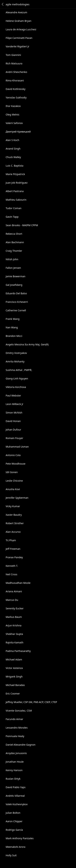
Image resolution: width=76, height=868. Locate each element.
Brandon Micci (14, 336)
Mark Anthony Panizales (20, 838)
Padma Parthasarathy (18, 651)
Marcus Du (12, 600)
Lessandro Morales (17, 728)
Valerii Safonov (14, 123)
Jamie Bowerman (15, 276)
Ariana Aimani (14, 591)
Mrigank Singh (14, 677)
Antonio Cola (13, 455)
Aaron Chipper (14, 821)
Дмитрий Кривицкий (18, 132)
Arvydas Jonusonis (16, 753)
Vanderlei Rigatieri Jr (17, 46)
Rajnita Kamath (14, 642)
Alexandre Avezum (16, 12)
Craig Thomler (14, 251)
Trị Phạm (11, 540)
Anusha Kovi (13, 489)
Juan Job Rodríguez (17, 183)
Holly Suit (11, 855)
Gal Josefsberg (14, 285)
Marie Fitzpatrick (15, 174)
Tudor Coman (14, 208)
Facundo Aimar (14, 719)
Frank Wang (13, 319)
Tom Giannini (13, 55)
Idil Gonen (12, 472)
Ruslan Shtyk (13, 779)
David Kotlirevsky (16, 89)
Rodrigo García (14, 830)
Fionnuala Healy (15, 736)
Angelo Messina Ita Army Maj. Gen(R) (27, 344)
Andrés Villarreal (15, 796)
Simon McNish (14, 413)
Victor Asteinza (14, 668)
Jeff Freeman (13, 549)
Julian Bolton (13, 813)
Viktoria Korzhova (16, 387)
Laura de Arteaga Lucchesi (21, 29)
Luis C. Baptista (14, 166)
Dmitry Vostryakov (16, 353)
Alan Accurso (13, 532)
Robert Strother (15, 523)
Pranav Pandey (14, 557)
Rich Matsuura (14, 63)
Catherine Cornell (16, 310)
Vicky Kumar (13, 506)
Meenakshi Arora (15, 847)
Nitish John (12, 259)
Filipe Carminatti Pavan (19, 38)
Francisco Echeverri (17, 302)
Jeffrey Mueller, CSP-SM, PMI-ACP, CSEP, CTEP (31, 702)
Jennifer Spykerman (17, 498)
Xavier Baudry (14, 515)
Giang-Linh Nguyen (17, 378)
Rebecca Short (14, 234)
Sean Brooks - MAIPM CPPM (22, 225)
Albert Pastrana (15, 191)
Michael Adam (14, 659)
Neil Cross (11, 574)
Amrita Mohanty (15, 361)
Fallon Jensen (13, 268)
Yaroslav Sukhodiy (16, 97)
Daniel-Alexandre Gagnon (21, 745)
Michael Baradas (15, 685)
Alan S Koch (12, 140)
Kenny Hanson (14, 770)
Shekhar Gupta (14, 634)
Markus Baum (14, 617)
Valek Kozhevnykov (17, 804)
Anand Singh (13, 149)
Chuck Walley (13, 157)
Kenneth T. (12, 566)
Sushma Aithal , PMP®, (19, 370)
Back (3, 4)
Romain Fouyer (14, 438)
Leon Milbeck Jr (14, 404)
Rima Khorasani (15, 80)
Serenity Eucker (15, 608)
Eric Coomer (13, 694)
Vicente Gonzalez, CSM (19, 711)
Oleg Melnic (13, 115)
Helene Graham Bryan (18, 21)
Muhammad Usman (17, 447)
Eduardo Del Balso (16, 293)
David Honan (13, 421)
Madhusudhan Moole (18, 583)
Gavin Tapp (12, 217)
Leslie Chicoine (14, 481)
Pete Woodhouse (16, 464)
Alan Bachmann (15, 242)
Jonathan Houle (15, 762)
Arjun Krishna (14, 625)
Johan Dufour (13, 430)
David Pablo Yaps (16, 787)
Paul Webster (13, 396)
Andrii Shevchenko (16, 72)
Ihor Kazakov (13, 106)
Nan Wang (12, 327)
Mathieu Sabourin (16, 200)
